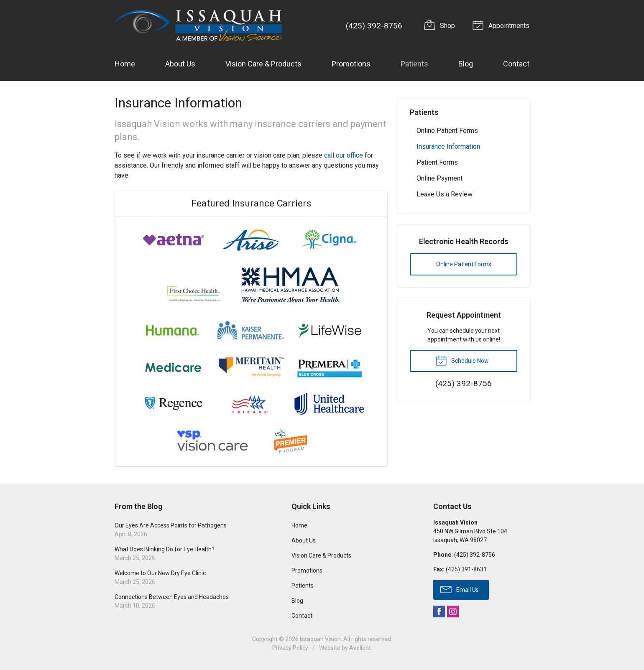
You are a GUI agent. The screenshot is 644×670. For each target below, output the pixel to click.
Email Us (460, 589)
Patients (414, 64)
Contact (516, 64)
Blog (466, 64)
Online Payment (440, 178)
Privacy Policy (290, 648)
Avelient (360, 648)
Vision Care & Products (263, 64)
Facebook (439, 611)
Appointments (502, 25)
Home (125, 64)
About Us (180, 64)
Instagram (453, 611)
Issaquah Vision (320, 639)
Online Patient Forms (447, 131)
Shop (441, 25)
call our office (344, 155)
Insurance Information (448, 146)
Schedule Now (462, 360)
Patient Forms (437, 162)
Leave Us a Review (445, 194)
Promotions (351, 64)
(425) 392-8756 (374, 26)
